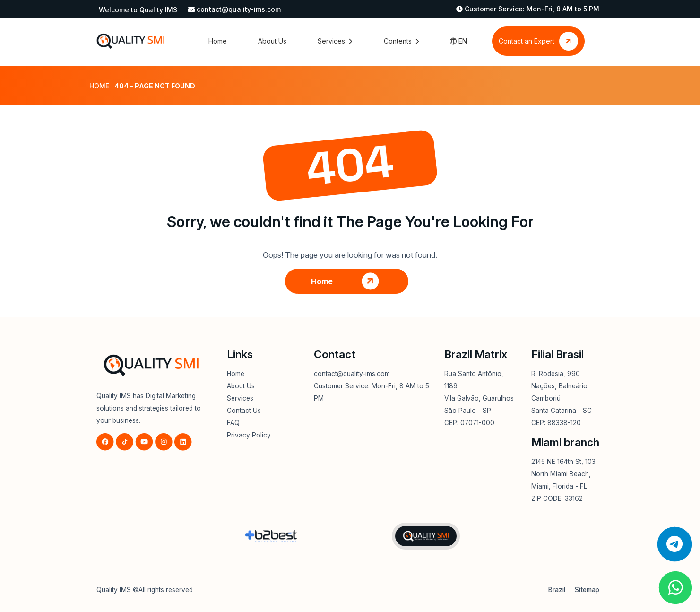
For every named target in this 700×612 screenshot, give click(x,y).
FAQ (233, 423)
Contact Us (244, 411)
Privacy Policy (249, 435)
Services (335, 41)
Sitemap (587, 590)
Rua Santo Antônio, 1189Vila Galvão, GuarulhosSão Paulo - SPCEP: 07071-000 (479, 398)
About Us (272, 41)
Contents (401, 41)
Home (218, 41)
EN (458, 41)
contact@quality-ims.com (239, 9)
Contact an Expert (538, 41)
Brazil (557, 590)
